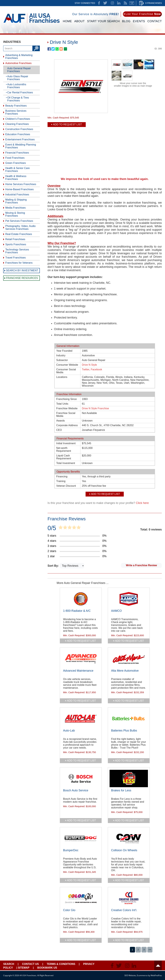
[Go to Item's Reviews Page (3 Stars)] (77, 546)
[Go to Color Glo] (81, 898)
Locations (62, 377)
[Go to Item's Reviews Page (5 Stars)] (77, 536)
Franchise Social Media (66, 415)
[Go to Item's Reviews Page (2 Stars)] (77, 551)
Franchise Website (67, 408)
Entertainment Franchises (20, 139)
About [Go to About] (80, 21)
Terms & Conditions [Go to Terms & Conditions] (61, 964)
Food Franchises (15, 158)
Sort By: (54, 566)
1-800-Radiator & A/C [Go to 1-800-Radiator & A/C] (77, 611)
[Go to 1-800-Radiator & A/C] (81, 599)
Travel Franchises (16, 258)
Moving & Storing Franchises (15, 214)
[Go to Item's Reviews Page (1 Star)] (77, 556)
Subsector (62, 360)
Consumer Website (67, 365)
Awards (61, 421)
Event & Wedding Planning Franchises (21, 146)
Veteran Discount (66, 486)
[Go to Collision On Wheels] (129, 838)
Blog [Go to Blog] (126, 21)
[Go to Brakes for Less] (129, 778)
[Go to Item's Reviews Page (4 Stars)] (77, 541)
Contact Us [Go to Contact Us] (30, 964)
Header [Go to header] (158, 965)
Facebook (96, 369)
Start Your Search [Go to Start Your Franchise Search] (103, 21)
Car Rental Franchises (20, 92)
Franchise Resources (22, 278)
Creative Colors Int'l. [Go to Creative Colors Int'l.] (124, 910)
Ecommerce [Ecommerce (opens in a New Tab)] (142, 975)
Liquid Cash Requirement (64, 457)
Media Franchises (15, 208)
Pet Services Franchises (19, 221)
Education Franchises (18, 134)
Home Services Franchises (21, 184)
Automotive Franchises (18, 63)
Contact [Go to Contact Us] (155, 21)
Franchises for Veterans (19, 263)
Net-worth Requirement (64, 449)
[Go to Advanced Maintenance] (81, 659)
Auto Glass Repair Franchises (18, 78)
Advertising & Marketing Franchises (19, 57)
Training (61, 481)
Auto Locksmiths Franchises (17, 86)
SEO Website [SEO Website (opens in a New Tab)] (130, 975)
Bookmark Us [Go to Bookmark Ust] (47, 968)
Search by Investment (22, 270)
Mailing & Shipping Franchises (16, 201)
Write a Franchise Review (141, 565)
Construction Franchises (19, 129)
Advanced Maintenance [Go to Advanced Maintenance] (78, 671)
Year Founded (64, 351)
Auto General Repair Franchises (19, 70)
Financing (62, 476)
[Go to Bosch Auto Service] (81, 778)
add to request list (82, 641)
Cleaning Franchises (17, 124)
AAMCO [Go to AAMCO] (116, 611)
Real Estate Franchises (19, 234)
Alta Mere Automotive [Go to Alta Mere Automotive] (125, 671)
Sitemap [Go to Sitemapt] (24, 968)
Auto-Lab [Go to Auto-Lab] (69, 731)
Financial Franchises (17, 153)
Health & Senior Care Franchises (17, 170)
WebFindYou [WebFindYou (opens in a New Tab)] (156, 975)
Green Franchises (16, 163)
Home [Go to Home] (67, 21)
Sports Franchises (16, 244)
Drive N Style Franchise (95, 408)
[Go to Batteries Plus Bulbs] (129, 719)
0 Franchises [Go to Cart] (154, 3)
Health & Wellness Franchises (16, 178)
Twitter (86, 369)
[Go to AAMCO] (129, 599)
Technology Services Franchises (17, 251)
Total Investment (66, 463)
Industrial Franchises (17, 195)
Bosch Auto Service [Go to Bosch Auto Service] (76, 790)
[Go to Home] (32, 24)
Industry (61, 355)
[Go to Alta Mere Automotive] (129, 659)
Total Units (62, 404)
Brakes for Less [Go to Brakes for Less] (121, 790)
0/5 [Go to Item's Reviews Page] (52, 528)
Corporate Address (67, 425)
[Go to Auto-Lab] (81, 719)
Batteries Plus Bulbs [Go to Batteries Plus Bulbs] (124, 731)
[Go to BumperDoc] (81, 838)
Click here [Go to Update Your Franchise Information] (142, 503)
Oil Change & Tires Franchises (18, 99)
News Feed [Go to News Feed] (125, 3)
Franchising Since (66, 399)
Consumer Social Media (66, 371)
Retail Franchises (15, 239)
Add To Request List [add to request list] (68, 124)
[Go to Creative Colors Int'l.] (129, 898)
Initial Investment (66, 443)
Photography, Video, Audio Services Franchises (20, 227)
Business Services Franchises (16, 112)
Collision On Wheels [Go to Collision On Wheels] (124, 850)
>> (150, 950)
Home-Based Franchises (19, 189)
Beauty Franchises (16, 106)
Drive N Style (89, 365)
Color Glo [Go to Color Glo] (69, 910)
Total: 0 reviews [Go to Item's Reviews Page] (151, 530)
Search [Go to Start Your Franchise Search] (9, 964)
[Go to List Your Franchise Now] (142, 14)
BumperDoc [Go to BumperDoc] (71, 850)
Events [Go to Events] (139, 21)
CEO (59, 430)
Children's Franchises (18, 119)
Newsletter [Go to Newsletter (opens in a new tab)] (132, 3)
